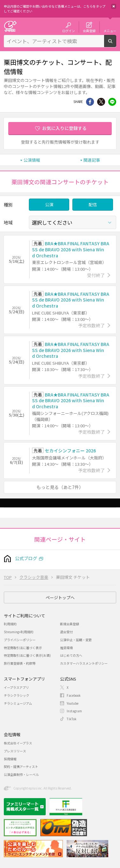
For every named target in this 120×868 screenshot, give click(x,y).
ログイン (69, 31)
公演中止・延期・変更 (76, 640)
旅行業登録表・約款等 (20, 663)
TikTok (72, 719)
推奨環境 (66, 648)
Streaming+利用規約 (19, 632)
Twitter (101, 102)
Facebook (74, 695)
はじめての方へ (71, 655)
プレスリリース (15, 751)
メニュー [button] (110, 31)
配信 (93, 204)
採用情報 (10, 759)
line (112, 102)
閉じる (114, 6)
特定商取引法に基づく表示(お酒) (27, 655)
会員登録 (89, 31)
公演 (49, 204)
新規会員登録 (70, 624)
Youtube (73, 703)
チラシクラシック (17, 695)
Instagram (74, 711)
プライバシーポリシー (20, 640)
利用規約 (10, 624)
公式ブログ (26, 558)
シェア (90, 102)
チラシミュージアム (18, 703)
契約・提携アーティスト (21, 766)
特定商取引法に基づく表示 (23, 648)
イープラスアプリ (16, 687)
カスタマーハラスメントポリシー (84, 663)
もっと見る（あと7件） (60, 487)
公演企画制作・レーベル (21, 774)
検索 (116, 44)
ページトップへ (60, 597)
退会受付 (66, 632)
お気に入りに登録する (64, 128)
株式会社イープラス (18, 743)
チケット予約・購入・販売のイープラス (10, 26)
